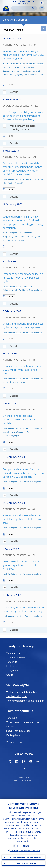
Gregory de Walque (11, 382)
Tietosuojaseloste (25, 846)
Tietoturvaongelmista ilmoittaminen (25, 701)
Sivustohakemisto (15, 742)
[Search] (22, 8)
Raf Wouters (30, 75)
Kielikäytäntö (13, 735)
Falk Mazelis (31, 63)
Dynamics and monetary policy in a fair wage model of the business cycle (23, 278)
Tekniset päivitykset (17, 696)
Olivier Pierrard (26, 237)
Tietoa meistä (13, 653)
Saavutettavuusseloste (18, 731)
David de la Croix (26, 290)
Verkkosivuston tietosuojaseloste (24, 722)
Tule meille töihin (15, 657)
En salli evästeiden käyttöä (25, 863)
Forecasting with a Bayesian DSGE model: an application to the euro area (22, 519)
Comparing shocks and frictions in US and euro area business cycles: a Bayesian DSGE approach (23, 473)
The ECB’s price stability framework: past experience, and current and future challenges (23, 116)
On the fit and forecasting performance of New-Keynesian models (21, 420)
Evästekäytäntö (14, 726)
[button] (42, 3)
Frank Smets (26, 71)
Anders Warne (9, 75)
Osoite (10, 675)
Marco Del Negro (10, 432)
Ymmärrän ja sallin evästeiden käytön (25, 857)
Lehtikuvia (12, 666)
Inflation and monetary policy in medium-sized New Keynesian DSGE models (23, 55)
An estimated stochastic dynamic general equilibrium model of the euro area (22, 565)
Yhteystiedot (13, 670)
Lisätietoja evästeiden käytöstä (25, 850)
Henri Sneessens (10, 240)
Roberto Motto (10, 67)
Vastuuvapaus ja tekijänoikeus (22, 692)
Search (34, 8)
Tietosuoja (12, 718)
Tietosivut (11, 662)
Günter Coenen (9, 63)
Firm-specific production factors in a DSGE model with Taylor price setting (23, 370)
